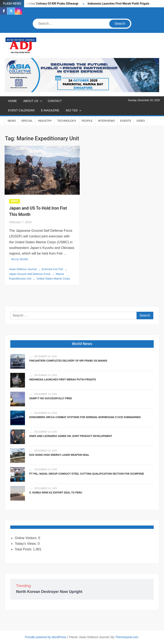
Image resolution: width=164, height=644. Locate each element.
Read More (20, 259)
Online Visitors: (26, 538)
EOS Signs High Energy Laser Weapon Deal (59, 455)
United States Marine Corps (53, 279)
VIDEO (141, 121)
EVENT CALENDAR (21, 110)
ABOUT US (31, 101)
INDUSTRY (45, 121)
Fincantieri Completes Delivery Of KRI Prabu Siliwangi (42, 4)
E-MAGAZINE (50, 110)
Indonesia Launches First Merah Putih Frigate (119, 4)
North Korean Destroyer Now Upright (49, 592)
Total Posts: (24, 549)
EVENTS (126, 121)
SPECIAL (27, 121)
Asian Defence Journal (23, 269)
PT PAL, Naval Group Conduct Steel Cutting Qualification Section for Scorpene (87, 474)
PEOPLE (87, 121)
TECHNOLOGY (67, 121)
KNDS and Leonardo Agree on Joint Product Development (71, 436)
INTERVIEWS (106, 121)
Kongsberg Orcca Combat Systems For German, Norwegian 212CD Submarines (85, 417)
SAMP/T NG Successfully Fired (51, 398)
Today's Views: (26, 544)
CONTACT (55, 101)
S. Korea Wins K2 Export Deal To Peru (56, 493)
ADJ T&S (72, 110)
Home (12, 101)
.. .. (31, 356)
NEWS (12, 121)
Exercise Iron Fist (52, 269)
